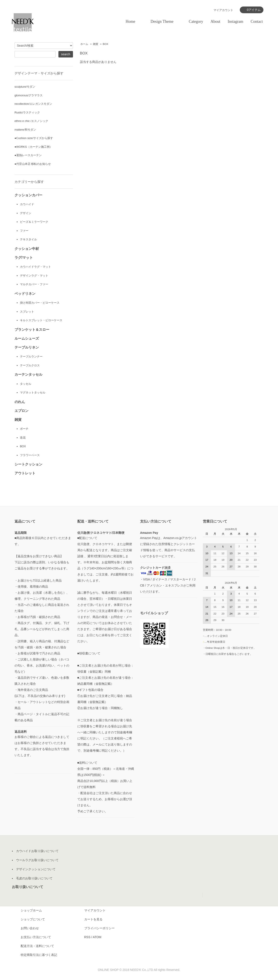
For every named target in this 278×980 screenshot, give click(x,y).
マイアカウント (95, 912)
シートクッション (28, 466)
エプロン (22, 412)
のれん (20, 403)
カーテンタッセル (28, 376)
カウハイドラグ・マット (36, 267)
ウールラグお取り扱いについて (37, 862)
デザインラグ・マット (34, 276)
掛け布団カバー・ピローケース (40, 304)
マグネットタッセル (33, 394)
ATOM (97, 939)
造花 (23, 439)
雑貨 (96, 44)
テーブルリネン (27, 348)
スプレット (27, 312)
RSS (87, 939)
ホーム (84, 44)
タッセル (26, 385)
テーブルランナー (31, 358)
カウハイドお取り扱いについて (37, 853)
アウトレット (25, 475)
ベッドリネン (25, 294)
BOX (105, 44)
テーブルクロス (30, 367)
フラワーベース (30, 457)
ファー (24, 231)
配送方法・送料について (37, 948)
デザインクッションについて (36, 871)
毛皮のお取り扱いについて (34, 880)
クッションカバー (28, 195)
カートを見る (93, 921)
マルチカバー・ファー (34, 285)
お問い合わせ (30, 930)
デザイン (26, 213)
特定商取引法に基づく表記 (39, 957)
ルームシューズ (27, 339)
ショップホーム (31, 912)
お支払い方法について (36, 939)
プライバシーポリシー (99, 930)
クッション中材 (27, 249)
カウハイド (27, 204)
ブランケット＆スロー (32, 331)
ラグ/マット (24, 258)
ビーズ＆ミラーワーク (34, 222)
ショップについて (33, 921)
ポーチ (24, 430)
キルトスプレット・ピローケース (41, 321)
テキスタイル (28, 240)
